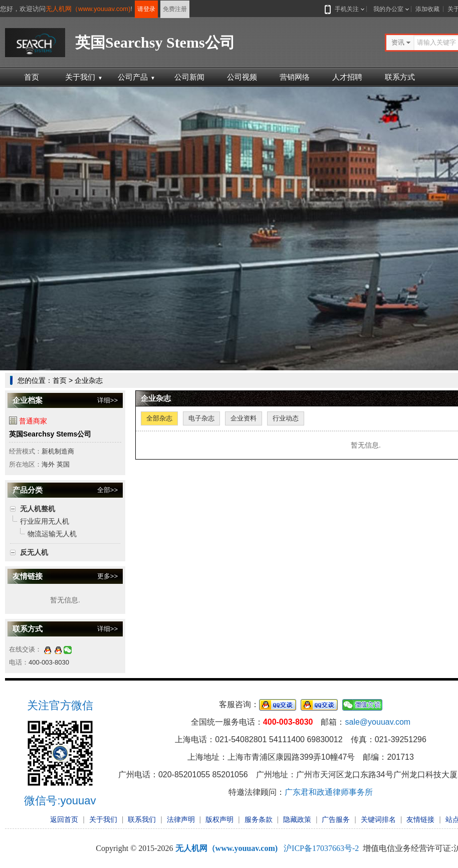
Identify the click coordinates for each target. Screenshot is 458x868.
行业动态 (286, 418)
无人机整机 (38, 509)
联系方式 (400, 77)
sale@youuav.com (378, 722)
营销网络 (295, 77)
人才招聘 (347, 77)
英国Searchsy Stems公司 (50, 434)
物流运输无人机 (52, 534)
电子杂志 (201, 418)
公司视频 (242, 77)
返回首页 (64, 819)
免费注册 (175, 9)
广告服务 (336, 819)
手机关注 (345, 9)
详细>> (107, 400)
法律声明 (181, 819)
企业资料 (244, 418)
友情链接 (420, 819)
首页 (32, 77)
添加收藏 (427, 9)
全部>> (107, 490)
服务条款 (259, 819)
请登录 (146, 9)
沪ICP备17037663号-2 (321, 848)
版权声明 (219, 819)
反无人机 (34, 552)
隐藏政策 (297, 819)
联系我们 (142, 819)
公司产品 (137, 77)
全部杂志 (159, 418)
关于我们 (84, 77)
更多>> (107, 576)
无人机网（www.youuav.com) (88, 9)
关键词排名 (378, 819)
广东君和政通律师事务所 (329, 792)
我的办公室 (388, 9)
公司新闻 (189, 77)
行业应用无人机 (45, 521)
